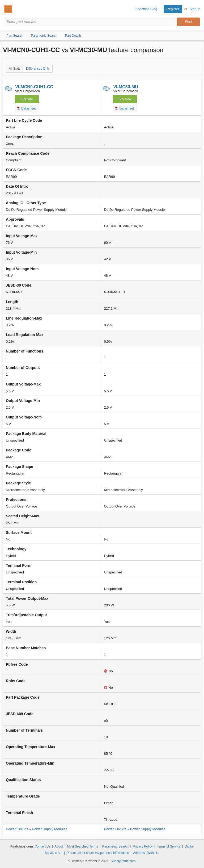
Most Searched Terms (82, 846)
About (59, 846)
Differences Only (38, 69)
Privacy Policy (143, 846)
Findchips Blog (146, 9)
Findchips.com (8, 9)
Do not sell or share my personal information (98, 853)
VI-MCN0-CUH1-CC (34, 87)
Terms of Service (169, 846)
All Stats (15, 69)
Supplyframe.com (123, 861)
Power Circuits (17, 829)
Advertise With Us (146, 853)
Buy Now (27, 99)
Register (173, 9)
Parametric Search (115, 846)
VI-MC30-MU (126, 87)
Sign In (195, 9)
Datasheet (26, 108)
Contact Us (42, 846)
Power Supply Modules (50, 829)
